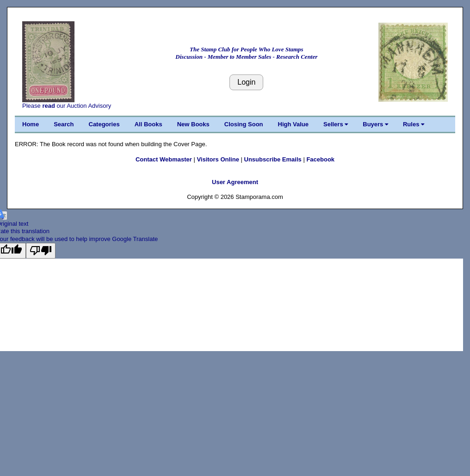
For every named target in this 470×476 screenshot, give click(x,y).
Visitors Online (218, 159)
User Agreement (235, 182)
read (48, 106)
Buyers (375, 124)
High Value (293, 124)
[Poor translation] (41, 251)
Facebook (320, 159)
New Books (193, 124)
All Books (148, 124)
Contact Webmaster (164, 159)
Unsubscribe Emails (273, 159)
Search (64, 124)
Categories (104, 124)
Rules (414, 124)
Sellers (336, 124)
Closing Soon (244, 124)
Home (31, 124)
